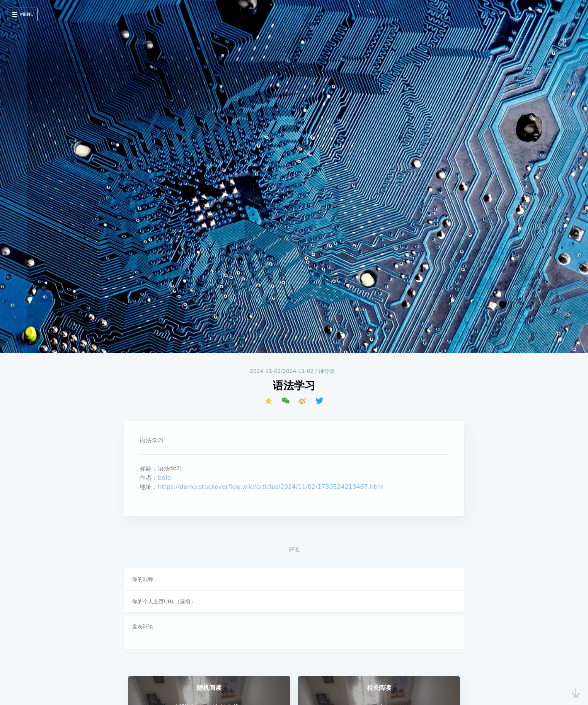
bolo (164, 478)
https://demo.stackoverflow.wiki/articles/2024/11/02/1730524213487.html (271, 487)
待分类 (327, 371)
